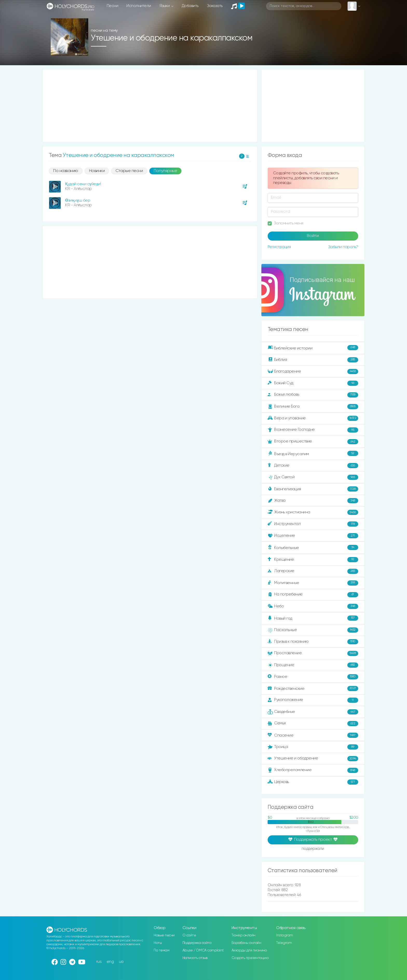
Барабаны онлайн (246, 943)
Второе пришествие (313, 442)
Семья (313, 724)
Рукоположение (313, 700)
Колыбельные (313, 547)
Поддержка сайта (197, 943)
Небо (313, 606)
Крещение (313, 560)
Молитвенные (313, 583)
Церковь (313, 782)
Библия (313, 360)
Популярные (165, 171)
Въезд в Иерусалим (313, 453)
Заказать (215, 6)
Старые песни (129, 171)
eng (110, 962)
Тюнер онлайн (243, 935)
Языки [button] (165, 6)
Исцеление (313, 536)
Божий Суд (313, 383)
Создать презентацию (250, 958)
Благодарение (313, 372)
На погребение (313, 595)
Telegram (284, 943)
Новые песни (164, 935)
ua (121, 962)
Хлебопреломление (313, 770)
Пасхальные (313, 630)
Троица (313, 747)
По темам (161, 950)
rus (99, 962)
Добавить (190, 6)
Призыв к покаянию (313, 642)
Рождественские (313, 688)
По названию (66, 171)
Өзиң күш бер (78, 200)
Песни (113, 6)
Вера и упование (313, 418)
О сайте (189, 935)
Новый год (313, 618)
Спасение (313, 735)
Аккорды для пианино (249, 950)
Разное (313, 677)
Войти (313, 236)
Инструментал (313, 524)
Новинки (97, 171)
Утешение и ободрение (313, 759)
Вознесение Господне (313, 430)
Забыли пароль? (343, 247)
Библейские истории (313, 348)
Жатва (313, 501)
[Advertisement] (150, 106)
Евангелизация (313, 489)
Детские (313, 466)
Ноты (158, 943)
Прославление (313, 653)
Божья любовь (313, 395)
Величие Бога (313, 407)
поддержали (313, 849)
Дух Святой (313, 477)
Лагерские (313, 571)
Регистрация (279, 247)
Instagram (285, 935)
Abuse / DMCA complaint (203, 950)
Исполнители (139, 6)
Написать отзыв (195, 958)
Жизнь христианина (313, 512)
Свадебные (313, 712)
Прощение (313, 665)
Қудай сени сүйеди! (83, 184)
